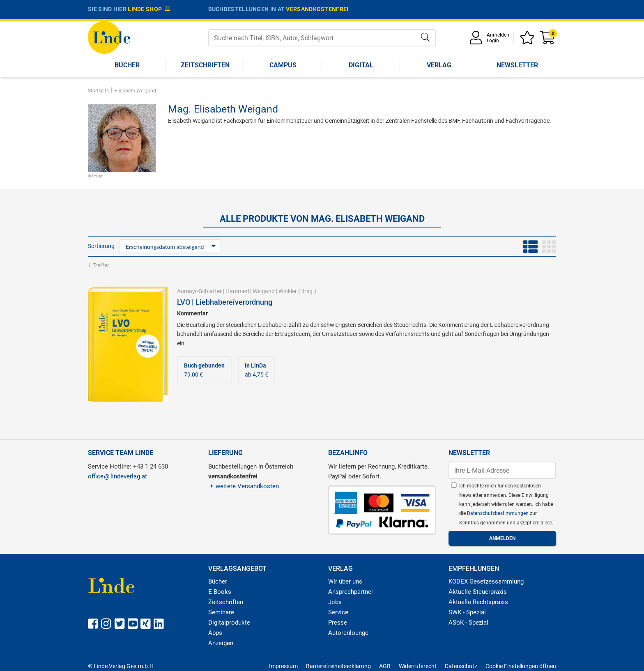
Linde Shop (149, 9)
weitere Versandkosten (244, 486)
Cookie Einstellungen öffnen (521, 666)
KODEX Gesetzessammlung (486, 581)
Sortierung (101, 246)
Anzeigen (221, 643)
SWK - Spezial (467, 612)
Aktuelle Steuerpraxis (478, 592)
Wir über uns (345, 581)
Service (338, 612)
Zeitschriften (205, 65)
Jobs (335, 602)
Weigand (264, 291)
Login (493, 41)
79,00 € (204, 370)
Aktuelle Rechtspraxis (478, 602)
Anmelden (498, 35)
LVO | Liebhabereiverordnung (225, 302)
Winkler (288, 291)
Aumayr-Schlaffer (199, 291)
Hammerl (237, 291)
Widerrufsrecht (418, 666)
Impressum (283, 666)
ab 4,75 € (256, 370)
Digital (361, 65)
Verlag (439, 65)
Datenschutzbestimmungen (498, 513)
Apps (215, 633)
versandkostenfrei (317, 9)
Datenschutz (461, 666)
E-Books (220, 592)
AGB (385, 666)
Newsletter (517, 65)
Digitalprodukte (229, 623)
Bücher (127, 65)
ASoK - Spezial (468, 623)
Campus (283, 65)
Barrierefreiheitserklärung (338, 666)
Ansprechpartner (351, 592)
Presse (338, 623)
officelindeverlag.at (117, 476)
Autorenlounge (348, 633)
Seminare (221, 612)
